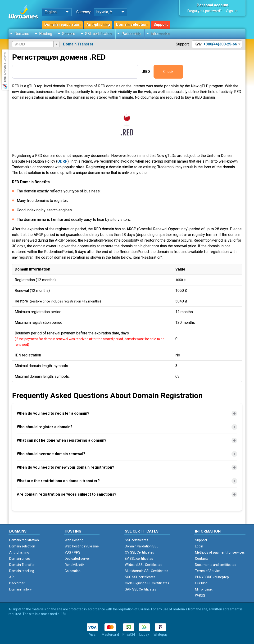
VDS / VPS (73, 552)
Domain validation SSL (142, 546)
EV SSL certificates (139, 559)
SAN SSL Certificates (141, 589)
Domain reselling (22, 571)
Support (161, 24)
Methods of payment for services (220, 552)
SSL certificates (98, 34)
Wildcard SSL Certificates (144, 565)
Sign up (232, 11)
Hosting (46, 34)
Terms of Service (208, 571)
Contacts (202, 559)
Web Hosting (74, 540)
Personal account (213, 5)
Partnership (131, 34)
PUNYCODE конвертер (212, 577)
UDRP (62, 161)
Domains (22, 34)
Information (160, 34)
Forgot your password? (204, 11)
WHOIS (200, 595)
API (12, 577)
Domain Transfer (78, 44)
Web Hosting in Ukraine (82, 546)
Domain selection (132, 24)
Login (199, 546)
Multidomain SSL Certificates (147, 571)
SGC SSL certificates (140, 577)
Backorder (17, 583)
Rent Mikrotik (75, 565)
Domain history (20, 589)
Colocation (73, 571)
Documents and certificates (216, 565)
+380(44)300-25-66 (220, 44)
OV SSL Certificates (139, 552)
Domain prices (20, 559)
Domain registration (62, 24)
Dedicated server (77, 559)
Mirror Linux (204, 589)
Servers (69, 34)
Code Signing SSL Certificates (147, 583)
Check (168, 72)
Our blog (201, 583)
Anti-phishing (98, 24)
